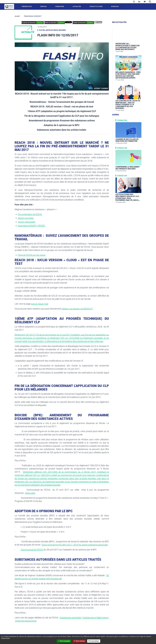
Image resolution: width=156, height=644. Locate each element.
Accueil (17, 16)
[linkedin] (139, 2)
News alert (30, 493)
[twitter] (134, 2)
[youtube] (145, 2)
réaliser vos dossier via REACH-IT (77, 309)
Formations (60, 6)
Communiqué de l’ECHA (32, 550)
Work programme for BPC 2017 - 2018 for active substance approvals (75, 545)
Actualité (28, 32)
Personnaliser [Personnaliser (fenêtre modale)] (94, 641)
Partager (95, 22)
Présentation (27, 6)
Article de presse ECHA (26, 621)
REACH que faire (26, 218)
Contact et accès (96, 6)
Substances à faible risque (95, 618)
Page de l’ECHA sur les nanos (32, 255)
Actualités (77, 6)
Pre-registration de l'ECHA (30, 214)
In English (115, 6)
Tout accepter (64, 641)
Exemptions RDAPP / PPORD (31, 226)
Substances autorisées (71, 618)
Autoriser (43, 23)
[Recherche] (150, 2)
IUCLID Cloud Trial (39, 304)
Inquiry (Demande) (27, 222)
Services (43, 6)
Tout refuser (79, 641)
